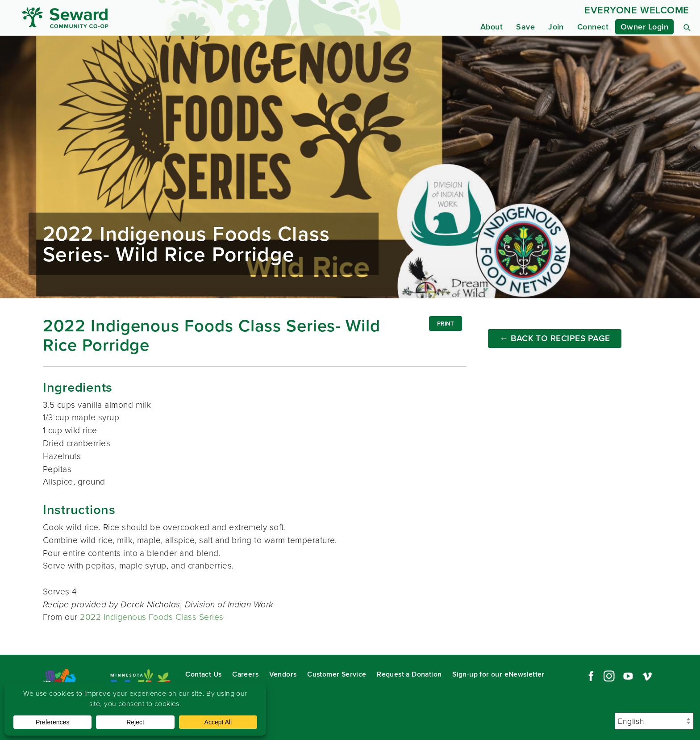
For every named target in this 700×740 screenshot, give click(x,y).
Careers (245, 674)
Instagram (609, 676)
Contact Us (203, 674)
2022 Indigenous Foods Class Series (152, 617)
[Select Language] (654, 721)
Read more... (350, 167)
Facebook (590, 676)
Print (446, 324)
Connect (593, 27)
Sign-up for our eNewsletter (498, 674)
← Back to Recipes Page (555, 338)
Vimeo (647, 676)
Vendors (283, 674)
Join (556, 27)
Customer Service (337, 674)
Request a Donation (409, 674)
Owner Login (644, 27)
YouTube (628, 676)
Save (525, 27)
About (492, 27)
